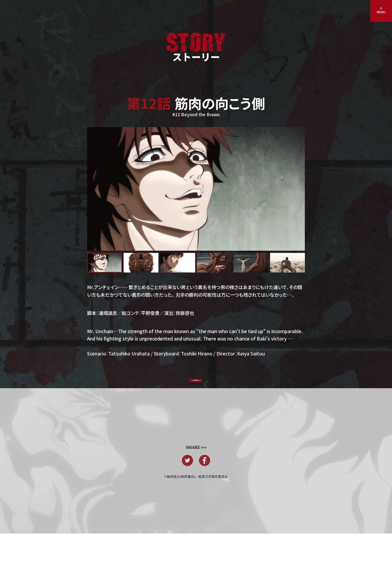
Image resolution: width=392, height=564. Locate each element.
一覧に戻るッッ (196, 385)
